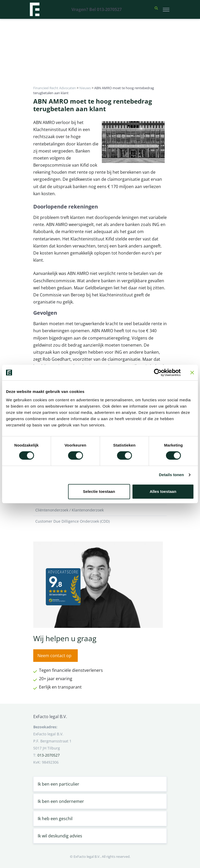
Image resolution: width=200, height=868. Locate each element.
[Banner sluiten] (192, 373)
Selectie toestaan (99, 491)
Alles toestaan (163, 491)
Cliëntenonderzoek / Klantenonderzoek (100, 510)
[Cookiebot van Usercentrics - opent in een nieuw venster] (158, 373)
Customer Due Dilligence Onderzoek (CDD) (100, 521)
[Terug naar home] (35, 9)
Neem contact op (54, 656)
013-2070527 (49, 755)
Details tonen (171, 475)
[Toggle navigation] (166, 9)
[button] (156, 9)
